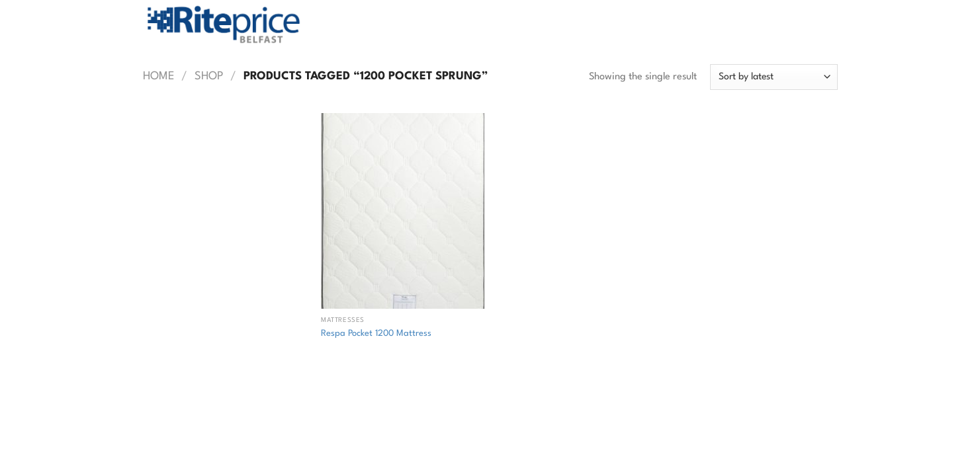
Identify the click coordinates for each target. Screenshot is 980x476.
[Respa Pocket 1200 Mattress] (403, 211)
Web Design (366, 423)
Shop (209, 76)
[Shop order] (774, 77)
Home (159, 76)
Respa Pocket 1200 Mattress (376, 334)
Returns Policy (237, 403)
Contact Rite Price (422, 403)
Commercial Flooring (326, 403)
